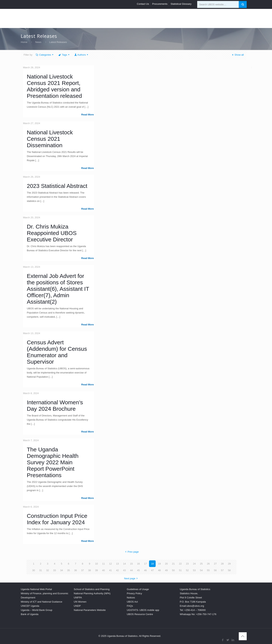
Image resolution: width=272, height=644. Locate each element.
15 (131, 564)
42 (117, 570)
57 (222, 570)
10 (97, 564)
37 (83, 570)
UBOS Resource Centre (140, 614)
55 (208, 570)
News (38, 42)
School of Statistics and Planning (92, 589)
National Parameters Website (90, 610)
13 (117, 564)
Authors (82, 55)
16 (138, 564)
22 (180, 564)
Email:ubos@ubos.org (192, 606)
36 (76, 570)
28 (222, 564)
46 (145, 570)
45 (138, 570)
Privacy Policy (134, 593)
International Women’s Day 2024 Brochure (55, 406)
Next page (131, 578)
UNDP (77, 606)
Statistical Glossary (181, 4)
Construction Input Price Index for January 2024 (57, 519)
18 (152, 564)
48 (159, 570)
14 (124, 564)
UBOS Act (132, 602)
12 (110, 564)
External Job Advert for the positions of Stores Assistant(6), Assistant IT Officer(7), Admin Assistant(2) (58, 289)
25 (201, 564)
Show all (237, 55)
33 (55, 570)
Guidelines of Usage (138, 589)
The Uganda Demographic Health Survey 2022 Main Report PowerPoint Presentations (53, 462)
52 (187, 570)
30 (34, 570)
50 (173, 570)
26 (208, 564)
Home (24, 42)
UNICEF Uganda (30, 606)
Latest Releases (58, 42)
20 (166, 564)
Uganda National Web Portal (36, 589)
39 (97, 570)
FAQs (130, 606)
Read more (87, 115)
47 (152, 570)
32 (48, 570)
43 (124, 570)
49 (166, 570)
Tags (64, 55)
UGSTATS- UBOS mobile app (143, 610)
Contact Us (143, 4)
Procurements (160, 4)
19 (159, 564)
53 (194, 570)
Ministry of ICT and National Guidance (41, 602)
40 (104, 570)
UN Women (80, 602)
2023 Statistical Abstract (57, 186)
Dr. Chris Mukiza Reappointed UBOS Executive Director (52, 233)
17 (145, 564)
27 (215, 564)
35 (69, 570)
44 (131, 570)
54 (201, 570)
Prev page (131, 552)
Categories (45, 55)
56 (215, 570)
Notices (131, 598)
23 (187, 564)
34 (62, 570)
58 (229, 570)
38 (90, 570)
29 (229, 564)
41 (110, 570)
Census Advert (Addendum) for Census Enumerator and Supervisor (57, 352)
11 (104, 564)
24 (194, 564)
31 (41, 570)
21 (173, 564)
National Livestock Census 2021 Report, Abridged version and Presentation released (54, 86)
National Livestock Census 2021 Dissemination (50, 139)
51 (180, 570)
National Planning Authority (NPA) (92, 593)
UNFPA (78, 598)
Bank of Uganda (30, 614)
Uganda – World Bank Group (37, 610)
